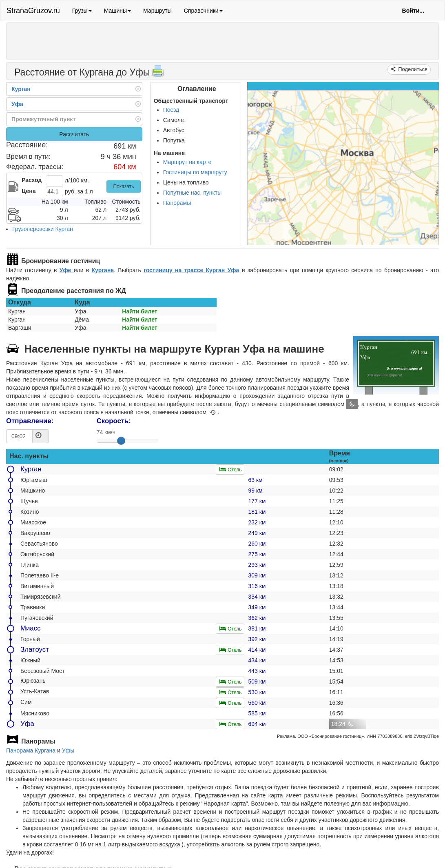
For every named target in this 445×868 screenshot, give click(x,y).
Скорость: (114, 421)
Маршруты (157, 11)
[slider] (121, 441)
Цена (29, 191)
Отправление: (30, 421)
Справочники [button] (203, 11)
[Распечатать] (158, 73)
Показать (123, 186)
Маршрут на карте (187, 162)
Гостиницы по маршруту (195, 172)
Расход (32, 180)
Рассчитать (74, 134)
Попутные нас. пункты (193, 193)
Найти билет (139, 311)
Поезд (171, 110)
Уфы (68, 750)
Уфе (67, 270)
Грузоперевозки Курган (43, 229)
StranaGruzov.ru (33, 11)
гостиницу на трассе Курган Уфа (191, 270)
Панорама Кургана (31, 750)
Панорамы (177, 203)
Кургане (103, 270)
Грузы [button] (82, 11)
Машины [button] (117, 11)
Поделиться (412, 69)
